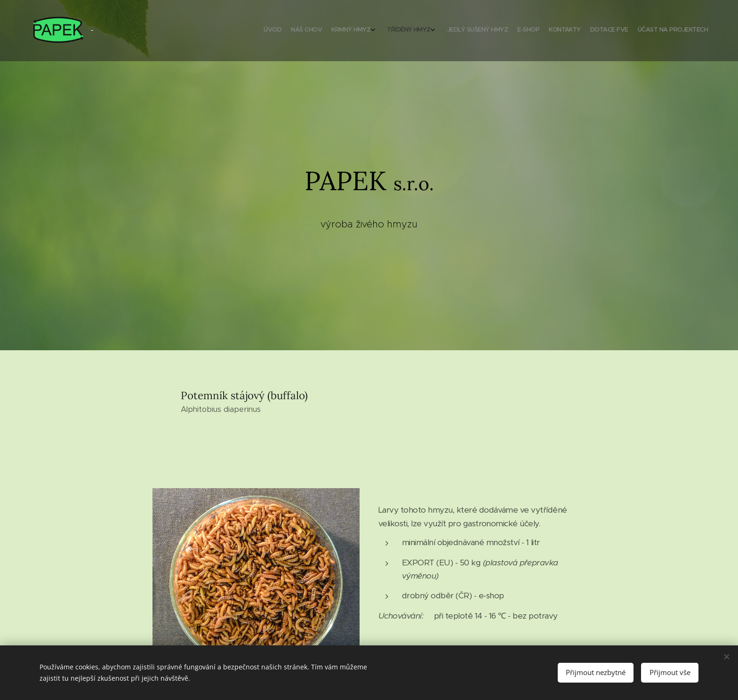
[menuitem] (620, 31)
